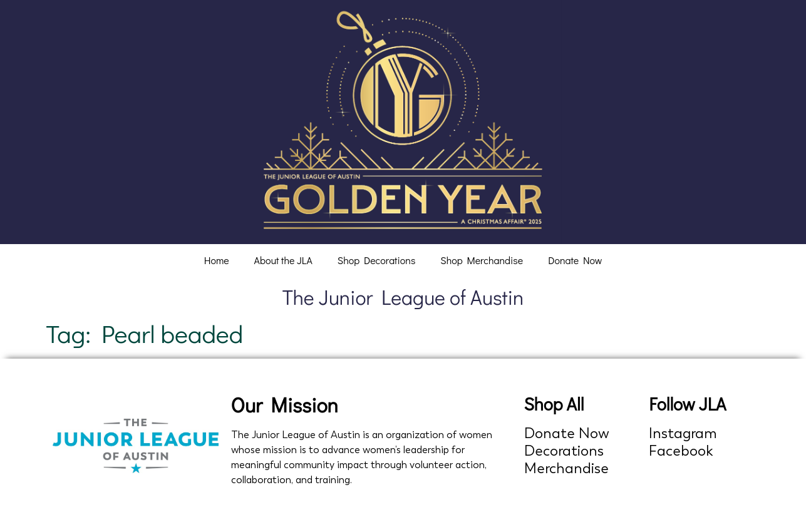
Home (217, 260)
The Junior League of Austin (403, 297)
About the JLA (283, 260)
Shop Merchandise (482, 260)
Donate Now (575, 260)
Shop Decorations (377, 260)
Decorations (564, 451)
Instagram (683, 433)
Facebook (681, 451)
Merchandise (566, 468)
